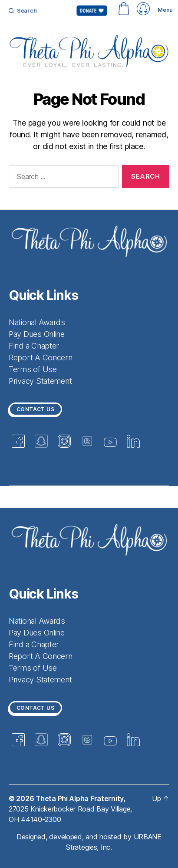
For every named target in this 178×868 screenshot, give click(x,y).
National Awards (37, 322)
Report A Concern (41, 358)
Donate (92, 10)
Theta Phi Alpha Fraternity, (81, 798)
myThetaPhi (143, 9)
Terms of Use (33, 369)
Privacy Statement (40, 381)
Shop (124, 9)
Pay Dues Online (37, 334)
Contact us (35, 409)
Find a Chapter (34, 346)
